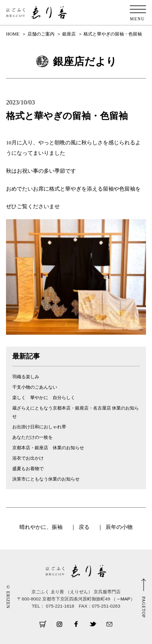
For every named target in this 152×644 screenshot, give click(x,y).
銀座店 (69, 34)
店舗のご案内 (41, 34)
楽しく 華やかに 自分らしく (44, 397)
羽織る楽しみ (26, 377)
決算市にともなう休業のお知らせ (46, 479)
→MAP (123, 599)
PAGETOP (144, 607)
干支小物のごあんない (35, 387)
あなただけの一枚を (32, 437)
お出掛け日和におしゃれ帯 (39, 427)
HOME (13, 34)
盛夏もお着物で (28, 468)
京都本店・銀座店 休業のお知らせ (48, 448)
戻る (84, 527)
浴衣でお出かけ (28, 458)
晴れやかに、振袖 (41, 527)
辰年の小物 (119, 527)
